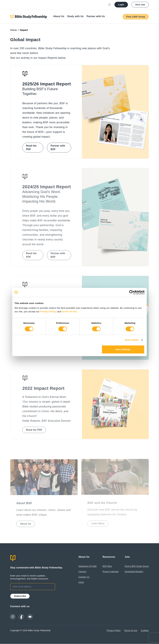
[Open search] (110, 5)
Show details (132, 340)
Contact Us (84, 577)
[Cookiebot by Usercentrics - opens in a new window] (131, 292)
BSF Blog (107, 566)
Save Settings (123, 349)
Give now (140, 5)
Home (13, 30)
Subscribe (20, 596)
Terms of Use (69, 311)
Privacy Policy (49, 311)
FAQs (81, 582)
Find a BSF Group (136, 17)
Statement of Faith (88, 566)
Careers (82, 572)
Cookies (145, 630)
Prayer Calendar (111, 572)
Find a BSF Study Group (137, 566)
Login (121, 5)
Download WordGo (134, 572)
